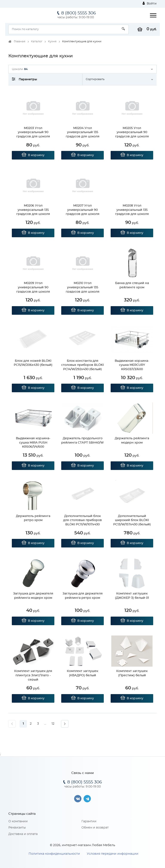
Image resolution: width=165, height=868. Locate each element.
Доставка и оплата (23, 834)
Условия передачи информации (113, 854)
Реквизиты (17, 828)
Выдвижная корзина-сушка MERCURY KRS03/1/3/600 (132, 365)
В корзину (33, 155)
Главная (20, 42)
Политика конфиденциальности (54, 854)
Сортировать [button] (95, 79)
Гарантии (89, 821)
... (45, 724)
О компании (18, 821)
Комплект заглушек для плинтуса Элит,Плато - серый (33, 675)
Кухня (52, 42)
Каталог (37, 42)
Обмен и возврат (95, 828)
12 (53, 724)
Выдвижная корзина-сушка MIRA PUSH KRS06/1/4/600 (33, 443)
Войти (150, 3)
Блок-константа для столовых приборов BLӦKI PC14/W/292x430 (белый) (82, 365)
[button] (82, 69)
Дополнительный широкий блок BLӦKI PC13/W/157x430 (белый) (132, 520)
